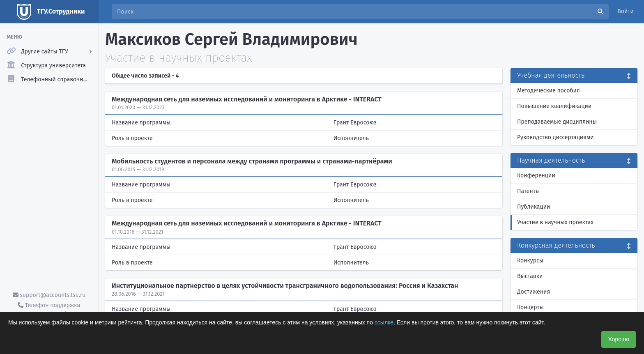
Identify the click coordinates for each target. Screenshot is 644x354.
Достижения (534, 292)
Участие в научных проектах (555, 222)
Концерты (530, 307)
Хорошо (619, 339)
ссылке (384, 322)
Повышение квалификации (554, 106)
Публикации (534, 207)
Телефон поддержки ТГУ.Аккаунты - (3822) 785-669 (49, 310)
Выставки (530, 276)
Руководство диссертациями (555, 137)
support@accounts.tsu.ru (49, 295)
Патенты (528, 191)
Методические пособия (549, 91)
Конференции (536, 176)
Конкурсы (530, 261)
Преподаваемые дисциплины (557, 122)
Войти (626, 11)
